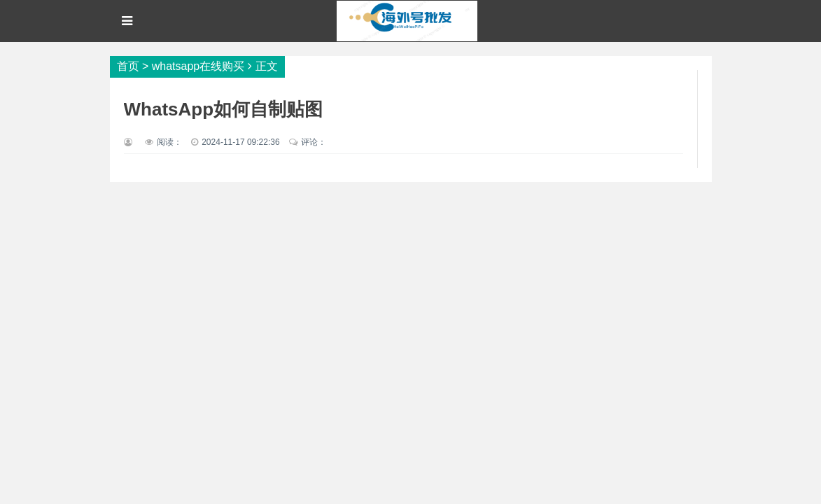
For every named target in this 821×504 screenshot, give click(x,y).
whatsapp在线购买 (198, 66)
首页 (128, 66)
